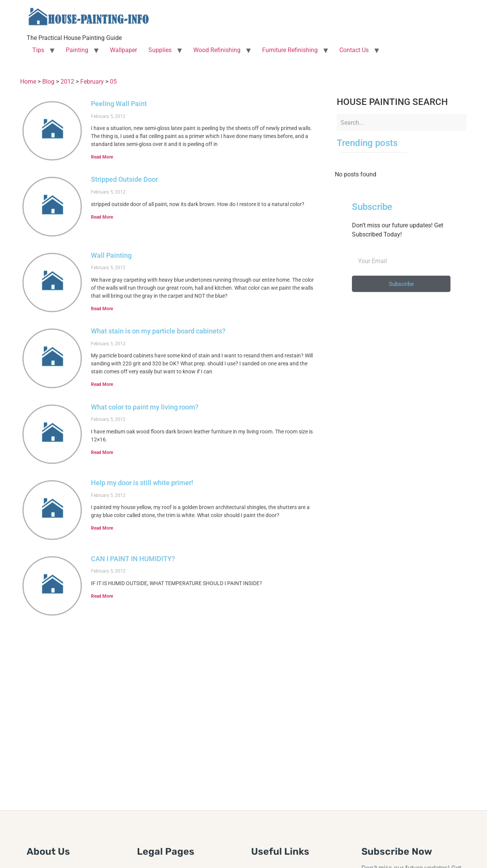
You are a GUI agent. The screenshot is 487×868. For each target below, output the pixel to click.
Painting (77, 50)
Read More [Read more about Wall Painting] (102, 309)
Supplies (160, 50)
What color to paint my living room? (145, 407)
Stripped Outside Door (124, 179)
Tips (38, 50)
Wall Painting (111, 255)
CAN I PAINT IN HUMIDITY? (133, 559)
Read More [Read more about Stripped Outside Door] (102, 217)
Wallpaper (123, 50)
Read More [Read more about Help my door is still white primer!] (102, 528)
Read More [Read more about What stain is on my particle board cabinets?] (102, 384)
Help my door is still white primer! (142, 483)
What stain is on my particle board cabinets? (158, 331)
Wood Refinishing (217, 50)
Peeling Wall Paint (119, 104)
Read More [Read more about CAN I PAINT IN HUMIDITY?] (102, 596)
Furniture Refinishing (290, 50)
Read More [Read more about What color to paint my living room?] (102, 452)
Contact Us (354, 50)
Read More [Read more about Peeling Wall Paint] (102, 157)
